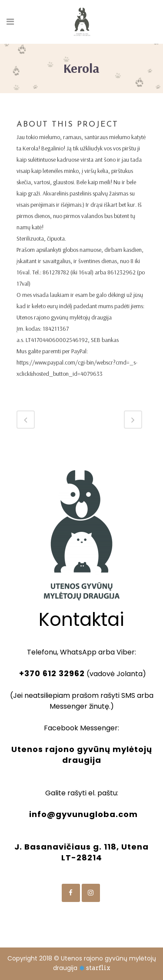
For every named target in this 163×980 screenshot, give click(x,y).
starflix (98, 968)
